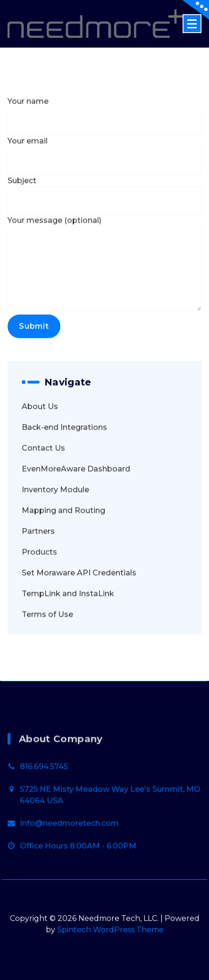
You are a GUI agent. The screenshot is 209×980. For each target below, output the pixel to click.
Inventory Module (55, 511)
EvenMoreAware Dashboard (76, 490)
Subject (104, 217)
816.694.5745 (44, 801)
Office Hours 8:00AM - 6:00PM (78, 880)
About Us (40, 428)
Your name (104, 138)
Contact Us (43, 469)
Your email (104, 177)
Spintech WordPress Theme (110, 930)
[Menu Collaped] (192, 24)
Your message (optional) (104, 285)
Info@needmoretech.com (69, 857)
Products (39, 573)
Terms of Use (47, 636)
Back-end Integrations (64, 449)
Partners (38, 553)
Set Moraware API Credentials (79, 594)
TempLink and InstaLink (68, 615)
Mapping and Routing (63, 532)
